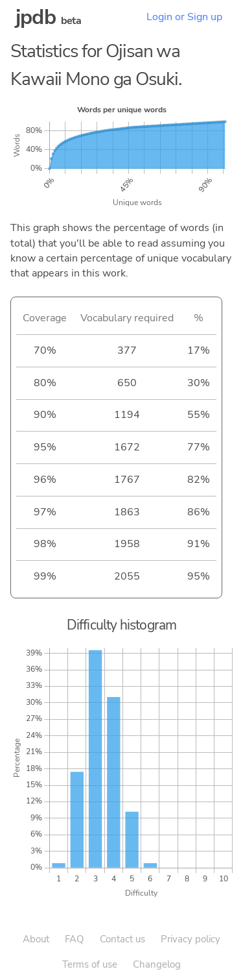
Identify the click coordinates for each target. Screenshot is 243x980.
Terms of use (90, 964)
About (36, 939)
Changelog (157, 964)
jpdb (36, 17)
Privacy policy (191, 939)
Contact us (122, 939)
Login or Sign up (184, 17)
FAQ (75, 939)
